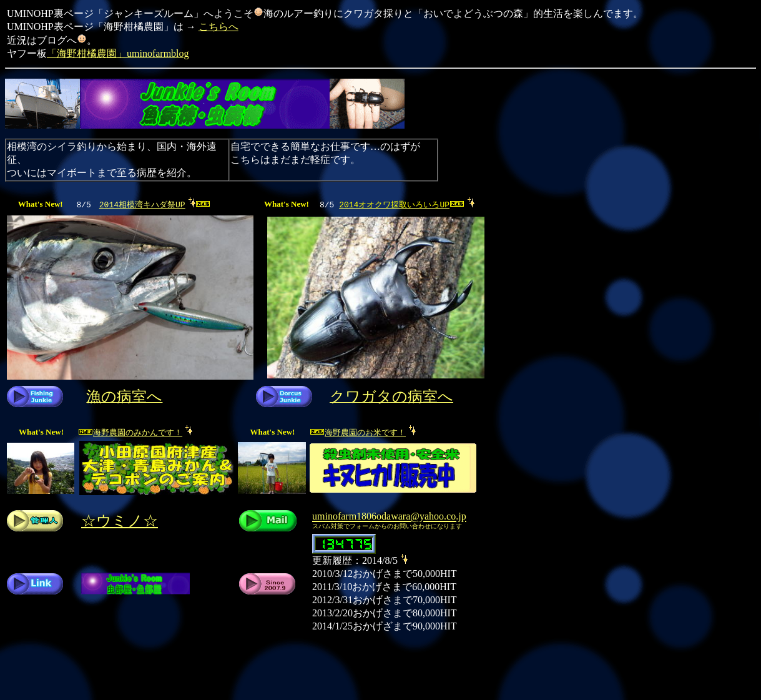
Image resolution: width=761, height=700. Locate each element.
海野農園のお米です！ (363, 432)
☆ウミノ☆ (120, 521)
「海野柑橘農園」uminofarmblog (118, 53)
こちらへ (218, 27)
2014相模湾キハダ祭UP (142, 204)
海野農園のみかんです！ (135, 432)
